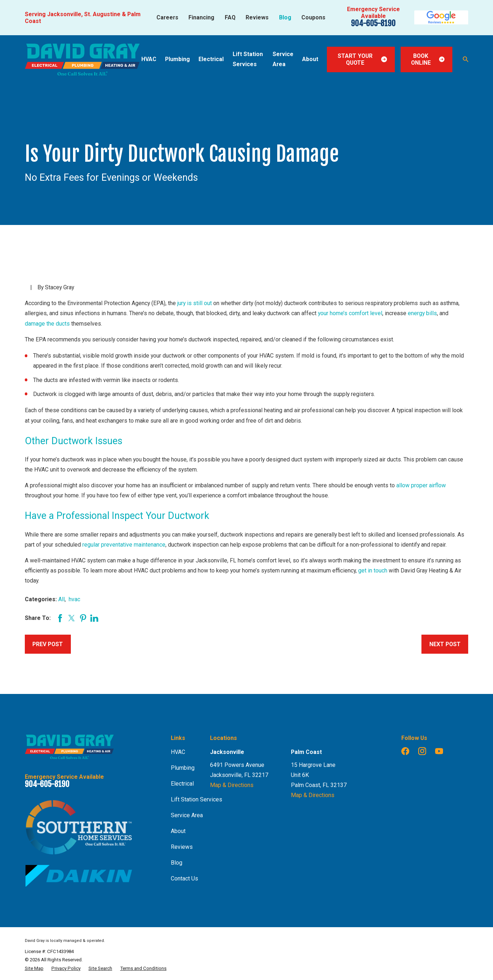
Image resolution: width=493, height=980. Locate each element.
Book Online (428, 59)
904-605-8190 (373, 23)
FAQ (230, 17)
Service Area (187, 815)
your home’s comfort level (350, 313)
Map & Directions (232, 785)
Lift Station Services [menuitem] (248, 59)
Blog (285, 17)
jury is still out (195, 303)
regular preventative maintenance (124, 545)
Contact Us (184, 878)
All (61, 599)
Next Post (445, 644)
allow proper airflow (421, 485)
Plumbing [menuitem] (177, 59)
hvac (74, 599)
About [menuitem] (310, 59)
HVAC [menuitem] (149, 59)
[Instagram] (422, 751)
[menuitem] (34, 969)
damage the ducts (47, 324)
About (178, 831)
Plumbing (183, 768)
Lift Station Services (197, 799)
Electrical (182, 784)
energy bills (422, 313)
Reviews (257, 17)
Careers (167, 17)
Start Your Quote (362, 59)
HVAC (178, 752)
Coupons (313, 17)
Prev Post (48, 644)
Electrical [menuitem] (211, 59)
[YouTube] (439, 751)
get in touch (373, 570)
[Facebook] (405, 751)
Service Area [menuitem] (283, 59)
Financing (201, 17)
